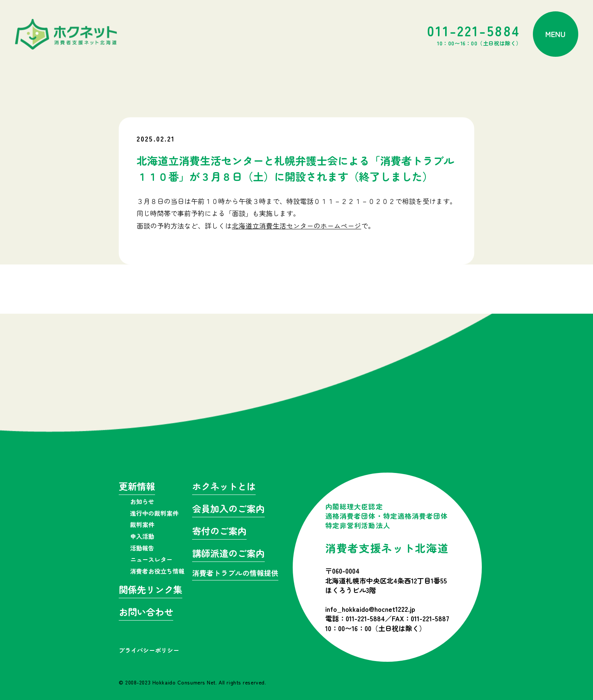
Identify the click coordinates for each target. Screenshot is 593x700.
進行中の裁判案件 (154, 513)
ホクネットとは (224, 487)
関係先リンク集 (151, 590)
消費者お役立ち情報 (157, 571)
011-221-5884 (474, 34)
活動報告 (142, 548)
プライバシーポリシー (149, 650)
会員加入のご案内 (228, 509)
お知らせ (142, 501)
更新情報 (137, 487)
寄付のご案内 (219, 532)
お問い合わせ (146, 613)
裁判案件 (142, 524)
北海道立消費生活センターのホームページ (296, 226)
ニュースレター (151, 559)
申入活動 (142, 536)
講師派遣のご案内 (228, 554)
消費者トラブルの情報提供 (235, 573)
